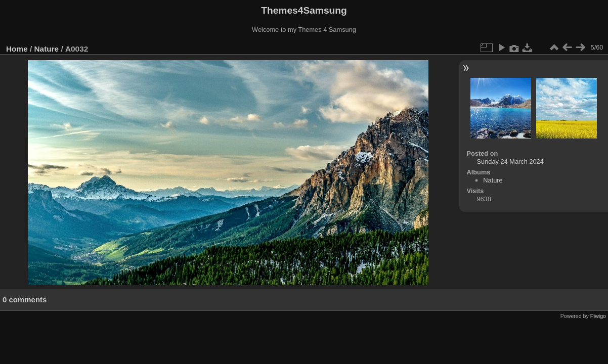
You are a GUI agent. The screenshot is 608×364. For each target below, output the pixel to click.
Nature (47, 49)
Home (17, 49)
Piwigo (598, 316)
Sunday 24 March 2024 (510, 162)
